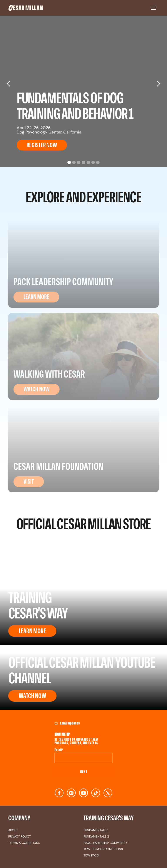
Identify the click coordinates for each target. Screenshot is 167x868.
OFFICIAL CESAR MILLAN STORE (84, 523)
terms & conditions (24, 843)
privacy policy (20, 836)
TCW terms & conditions (103, 849)
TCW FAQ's (91, 855)
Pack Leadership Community (106, 843)
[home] (77, 8)
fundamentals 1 (96, 830)
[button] (154, 8)
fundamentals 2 (96, 836)
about (13, 830)
